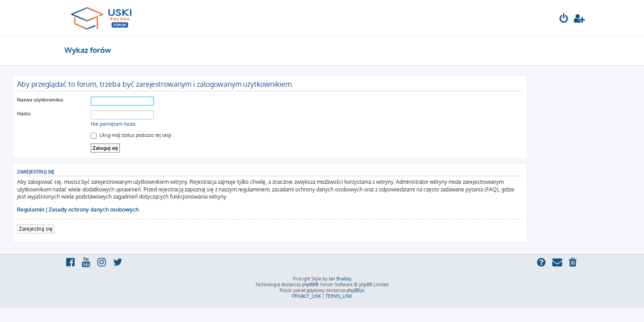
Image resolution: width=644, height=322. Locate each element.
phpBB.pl (356, 290)
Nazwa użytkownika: (93, 100)
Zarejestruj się (88, 229)
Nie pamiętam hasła (165, 124)
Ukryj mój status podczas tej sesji (183, 135)
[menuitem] (564, 19)
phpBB (308, 284)
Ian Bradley (340, 279)
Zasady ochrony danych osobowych (146, 210)
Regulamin (83, 210)
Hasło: (76, 114)
